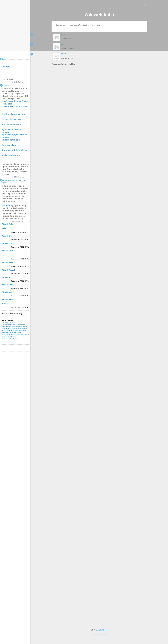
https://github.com (8, 334)
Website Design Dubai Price (11, 155)
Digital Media (5, 85)
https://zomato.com (9, 336)
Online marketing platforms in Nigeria (14, 150)
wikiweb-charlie (22, 327)
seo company (6, 66)
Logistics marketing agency (11, 140)
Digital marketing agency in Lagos (13, 114)
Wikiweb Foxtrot (8, 270)
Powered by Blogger (99, 630)
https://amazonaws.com (10, 325)
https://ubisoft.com (22, 334)
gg (3, 186)
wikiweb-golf (12, 331)
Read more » (6, 206)
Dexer (3, 59)
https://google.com (8, 323)
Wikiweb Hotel (7, 285)
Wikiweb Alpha (7, 224)
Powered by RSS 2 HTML (20, 232)
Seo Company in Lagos (9, 145)
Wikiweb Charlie (8, 243)
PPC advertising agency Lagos (12, 119)
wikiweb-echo (16, 329)
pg (3, 62)
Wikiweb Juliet (7, 300)
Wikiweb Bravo (8, 236)
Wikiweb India (99, 15)
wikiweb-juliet (16, 332)
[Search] (146, 6)
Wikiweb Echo (7, 263)
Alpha (63, 34)
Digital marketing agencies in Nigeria (15, 106)
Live (62, 44)
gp (3, 88)
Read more (71, 39)
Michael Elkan (104, 634)
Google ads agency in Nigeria (11, 124)
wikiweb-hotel (21, 331)
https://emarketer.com (10, 338)
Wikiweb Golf (7, 277)
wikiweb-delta (6, 329)
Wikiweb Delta (7, 251)
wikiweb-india (6, 332)
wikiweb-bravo (11, 327)
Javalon (63, 54)
